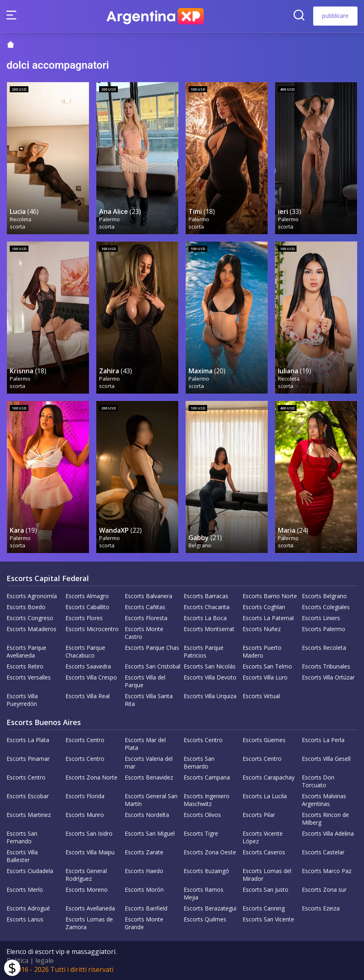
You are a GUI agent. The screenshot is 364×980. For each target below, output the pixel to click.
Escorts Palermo (324, 629)
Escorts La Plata (28, 740)
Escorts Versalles (29, 677)
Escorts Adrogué (28, 908)
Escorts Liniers (321, 618)
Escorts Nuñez (262, 629)
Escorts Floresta (146, 618)
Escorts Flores (84, 618)
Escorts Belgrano (324, 596)
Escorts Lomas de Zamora (89, 923)
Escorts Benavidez (149, 777)
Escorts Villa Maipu (90, 852)
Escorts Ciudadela (30, 871)
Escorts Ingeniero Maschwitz (207, 800)
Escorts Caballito (87, 607)
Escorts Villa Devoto (210, 677)
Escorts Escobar (28, 796)
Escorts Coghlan (264, 607)
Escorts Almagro (87, 596)
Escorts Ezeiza (321, 908)
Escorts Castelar (323, 852)
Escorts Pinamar (28, 759)
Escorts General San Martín (151, 800)
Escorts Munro (85, 815)
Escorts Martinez (29, 815)
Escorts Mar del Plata (145, 744)
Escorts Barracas (206, 596)
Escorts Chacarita (207, 607)
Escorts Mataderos (31, 629)
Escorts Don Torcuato (318, 781)
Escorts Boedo (26, 607)
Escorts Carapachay (269, 777)
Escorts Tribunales (326, 666)
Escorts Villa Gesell (326, 759)
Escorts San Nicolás (210, 666)
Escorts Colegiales (326, 607)
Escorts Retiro (25, 666)
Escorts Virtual (261, 696)
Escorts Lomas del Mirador (267, 875)
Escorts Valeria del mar (149, 762)
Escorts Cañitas (145, 607)
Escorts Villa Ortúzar (328, 677)
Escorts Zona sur (324, 890)
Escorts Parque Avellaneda (26, 651)
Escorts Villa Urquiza (210, 696)
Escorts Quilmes (205, 919)
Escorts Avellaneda (90, 908)
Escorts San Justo (265, 890)
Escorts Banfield (146, 908)
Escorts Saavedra (88, 666)
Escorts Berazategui (210, 908)
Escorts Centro (85, 740)
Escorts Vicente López (263, 837)
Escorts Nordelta (147, 815)
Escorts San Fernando (22, 837)
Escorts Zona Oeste (210, 852)
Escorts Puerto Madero (262, 651)
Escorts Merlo (25, 890)
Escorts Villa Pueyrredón (22, 700)
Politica (17, 960)
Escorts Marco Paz (327, 871)
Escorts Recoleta (324, 648)
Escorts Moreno (87, 890)
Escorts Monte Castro (144, 633)
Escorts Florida (85, 796)
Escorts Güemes (264, 740)
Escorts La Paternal (268, 618)
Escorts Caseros (264, 852)
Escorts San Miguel (150, 833)
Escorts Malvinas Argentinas (324, 800)
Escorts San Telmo (267, 666)
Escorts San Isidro (89, 833)
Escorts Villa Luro (265, 677)
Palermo (109, 219)
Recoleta (21, 219)
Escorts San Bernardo (199, 762)
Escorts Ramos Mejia (204, 893)
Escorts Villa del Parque (145, 681)
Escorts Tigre (201, 833)
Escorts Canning (264, 908)
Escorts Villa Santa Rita (149, 700)
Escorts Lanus (25, 919)
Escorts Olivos (202, 815)
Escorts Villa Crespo (91, 677)
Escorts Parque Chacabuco (85, 651)
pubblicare (335, 16)
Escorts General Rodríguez (86, 875)
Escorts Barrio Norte (270, 596)
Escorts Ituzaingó (206, 871)
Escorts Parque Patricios (204, 651)
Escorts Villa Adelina (328, 833)
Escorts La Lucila (265, 796)
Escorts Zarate (144, 852)
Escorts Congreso (30, 618)
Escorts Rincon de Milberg (325, 819)
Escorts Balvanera (148, 596)
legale (44, 960)
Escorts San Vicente (268, 919)
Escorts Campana (207, 777)
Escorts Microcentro (92, 629)
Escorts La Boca (205, 618)
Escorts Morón (144, 890)
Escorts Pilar (259, 815)
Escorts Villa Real (88, 696)
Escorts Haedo (144, 871)
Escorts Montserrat (209, 629)
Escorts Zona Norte (91, 777)
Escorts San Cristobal (153, 666)
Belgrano (200, 545)
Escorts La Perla (323, 740)
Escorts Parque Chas (152, 648)
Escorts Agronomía (32, 596)
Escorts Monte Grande (144, 923)
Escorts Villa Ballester (22, 856)
